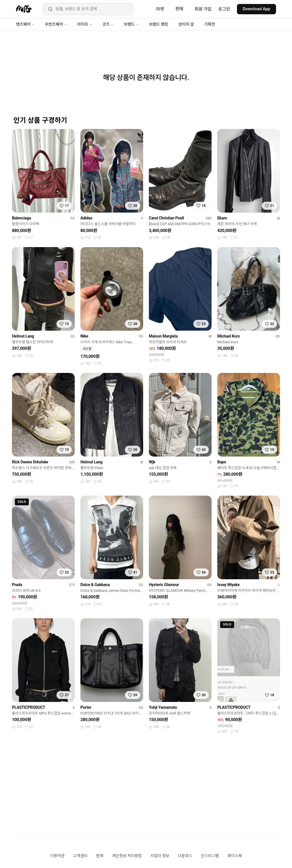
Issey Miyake (228, 585)
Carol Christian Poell (166, 218)
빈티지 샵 (186, 24)
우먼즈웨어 (56, 24)
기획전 (210, 24)
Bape (222, 462)
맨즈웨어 (25, 24)
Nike (84, 336)
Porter (86, 707)
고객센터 (80, 856)
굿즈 (108, 24)
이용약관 (57, 856)
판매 (179, 9)
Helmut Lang (23, 336)
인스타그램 (210, 856)
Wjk (152, 462)
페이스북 (235, 856)
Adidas (86, 218)
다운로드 (185, 856)
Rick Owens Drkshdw (30, 462)
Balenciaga (22, 218)
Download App (256, 9)
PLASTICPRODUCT (29, 707)
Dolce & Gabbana (95, 585)
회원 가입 (203, 9)
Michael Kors (229, 336)
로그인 (224, 9)
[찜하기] (64, 206)
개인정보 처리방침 (127, 856)
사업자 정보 (160, 856)
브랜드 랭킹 (159, 24)
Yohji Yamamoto (163, 707)
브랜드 (131, 24)
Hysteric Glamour (164, 585)
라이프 (85, 24)
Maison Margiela (163, 336)
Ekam (222, 218)
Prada (17, 585)
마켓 (160, 9)
